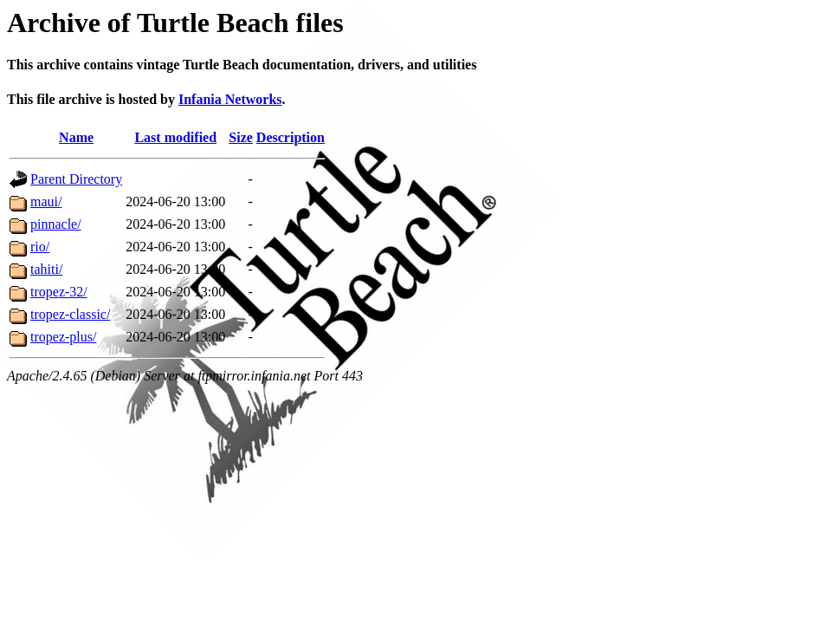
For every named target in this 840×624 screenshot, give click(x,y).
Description (291, 137)
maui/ (46, 201)
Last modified (175, 137)
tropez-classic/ (70, 314)
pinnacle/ (56, 224)
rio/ (40, 247)
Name (76, 137)
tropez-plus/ (63, 337)
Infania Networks (230, 99)
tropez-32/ (59, 292)
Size (241, 137)
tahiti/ (46, 269)
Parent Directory (76, 179)
